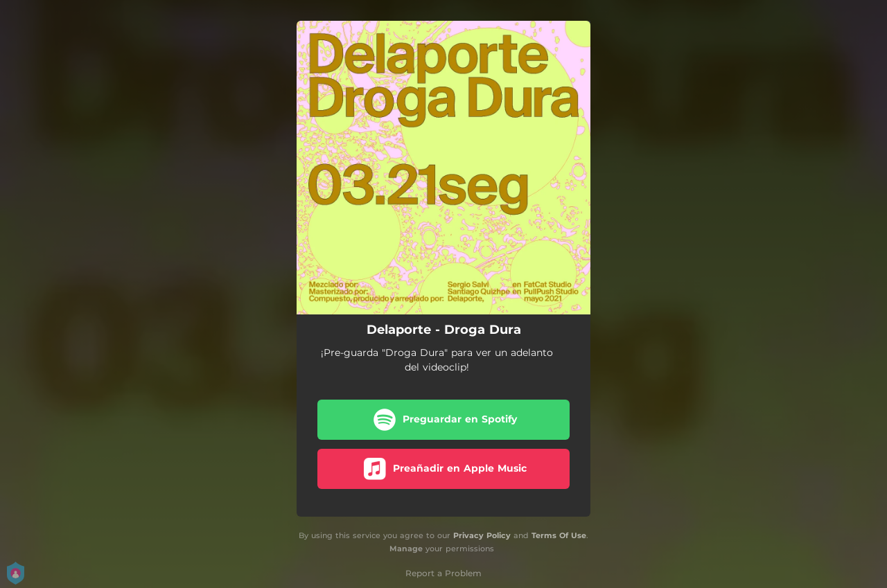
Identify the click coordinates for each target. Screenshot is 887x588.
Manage (406, 549)
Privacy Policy (482, 535)
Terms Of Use (559, 535)
